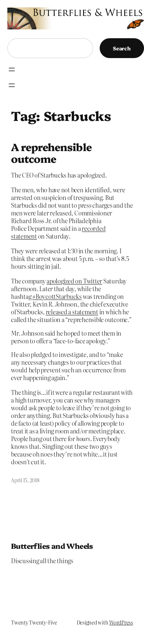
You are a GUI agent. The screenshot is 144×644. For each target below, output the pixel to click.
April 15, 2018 (25, 480)
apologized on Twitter (74, 281)
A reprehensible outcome (51, 153)
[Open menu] (12, 69)
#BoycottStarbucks (57, 296)
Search (122, 48)
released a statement (72, 312)
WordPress (121, 622)
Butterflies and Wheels (52, 546)
